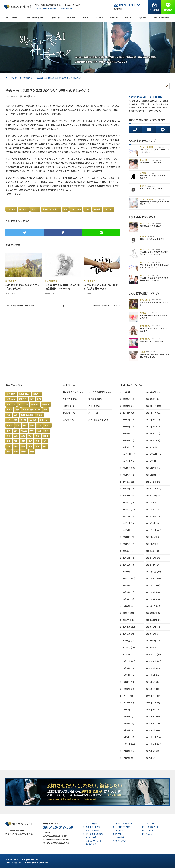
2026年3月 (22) (127, 399)
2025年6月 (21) (153, 427)
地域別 (85, 18)
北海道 (10, 425)
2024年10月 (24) (154, 454)
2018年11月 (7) (127, 703)
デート (9, 410)
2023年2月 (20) (153, 523)
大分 (9, 452)
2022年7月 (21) (127, 551)
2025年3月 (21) (127, 441)
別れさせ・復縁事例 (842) (100, 392)
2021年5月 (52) (127, 599)
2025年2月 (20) (153, 441)
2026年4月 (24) (153, 392)
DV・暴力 (97, 209)
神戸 (30, 436)
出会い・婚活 (76, 209)
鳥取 (23, 441)
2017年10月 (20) (153, 744)
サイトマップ (120, 841)
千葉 (32, 425)
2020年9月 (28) (128, 627)
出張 (39, 399)
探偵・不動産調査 (161, 18)
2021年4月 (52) (153, 599)
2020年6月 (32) (153, 634)
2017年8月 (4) (152, 751)
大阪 (16, 436)
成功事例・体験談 (92, 827)
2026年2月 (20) (153, 399)
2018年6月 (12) (153, 717)
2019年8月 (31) (153, 668)
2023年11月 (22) (128, 496)
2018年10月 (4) (153, 703)
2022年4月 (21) (153, 558)
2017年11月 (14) (127, 744)
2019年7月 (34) (127, 675)
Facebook (149, 831)
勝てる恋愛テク (13, 18)
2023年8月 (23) (153, 503)
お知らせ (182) (69, 413)
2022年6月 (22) (153, 551)
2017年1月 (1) (152, 758)
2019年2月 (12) (153, 689)
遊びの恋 (35, 209)
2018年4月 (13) (153, 724)
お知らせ (114, 18)
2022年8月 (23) (153, 544)
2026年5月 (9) (127, 392)
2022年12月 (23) (153, 530)
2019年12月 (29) (153, 655)
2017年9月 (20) (127, 751)
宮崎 (16, 452)
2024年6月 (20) (153, 468)
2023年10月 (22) (153, 496)
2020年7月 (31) (127, 634)
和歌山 (46, 436)
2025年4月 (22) (153, 434)
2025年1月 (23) (127, 447)
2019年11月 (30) (128, 661)
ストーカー (108, 209)
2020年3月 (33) (127, 648)
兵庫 (23, 436)
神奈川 (47, 425)
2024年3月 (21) (127, 482)
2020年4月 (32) (153, 641)
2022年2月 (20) (153, 565)
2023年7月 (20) (127, 510)
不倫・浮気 (11, 404)
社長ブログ (148, 824)
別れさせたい (24, 394)
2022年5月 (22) (127, 558)
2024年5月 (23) (127, 475)
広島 (16, 441)
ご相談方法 (55, 18)
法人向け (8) (68, 420)
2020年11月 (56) (128, 620)
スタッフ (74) (94, 406)
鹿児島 (24, 452)
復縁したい (11, 209)
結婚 (9, 415)
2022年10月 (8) (153, 537)
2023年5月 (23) (127, 517)
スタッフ (99, 18)
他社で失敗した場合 (93, 834)
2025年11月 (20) (128, 413)
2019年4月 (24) (153, 682)
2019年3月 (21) (127, 689)
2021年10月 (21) (153, 579)
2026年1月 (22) (127, 406)
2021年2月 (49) (153, 606)
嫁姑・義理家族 (27, 415)
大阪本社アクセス (122, 827)
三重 (39, 431)
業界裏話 (71, 18)
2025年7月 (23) (127, 427)
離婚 (17, 410)
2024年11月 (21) (128, 454)
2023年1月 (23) (127, 530)
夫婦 (16, 415)
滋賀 (47, 431)
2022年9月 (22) (127, 544)
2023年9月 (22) (127, 503)
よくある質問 (90, 844)
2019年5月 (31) (127, 682)
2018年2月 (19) (153, 731)
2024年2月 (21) (153, 482)
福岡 (38, 447)
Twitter (148, 834)
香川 (9, 447)
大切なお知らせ (91, 831)
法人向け (143, 18)
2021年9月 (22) (127, 586)
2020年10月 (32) (154, 620)
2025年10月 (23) (153, 413)
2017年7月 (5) (127, 758)
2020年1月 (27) (127, 655)
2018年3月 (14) (127, 731)
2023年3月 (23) (127, 523)
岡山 (9, 441)
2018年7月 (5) (127, 717)
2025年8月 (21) (153, 420)
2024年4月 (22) (153, 475)
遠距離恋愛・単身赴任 (51, 209)
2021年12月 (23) (153, 572)
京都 (9, 436)
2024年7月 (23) (127, 468)
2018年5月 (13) (127, 724)
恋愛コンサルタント (93, 841)
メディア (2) (93, 413)
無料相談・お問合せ (123, 824)
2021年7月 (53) (127, 592)
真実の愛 (46, 404)
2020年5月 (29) (127, 641)
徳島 (38, 441)
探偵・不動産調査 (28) (98, 420)
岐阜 (32, 431)
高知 (23, 447)
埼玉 (25, 425)
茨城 (39, 425)
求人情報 (118, 834)
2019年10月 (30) (153, 661)
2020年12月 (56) (153, 613)
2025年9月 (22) (127, 420)
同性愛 (87, 209)
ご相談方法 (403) (71, 399)
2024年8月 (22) (153, 461)
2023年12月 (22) (153, 489)
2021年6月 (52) (153, 592)
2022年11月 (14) (128, 537)
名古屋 (24, 431)
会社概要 (118, 831)
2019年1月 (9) (127, 696)
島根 (30, 441)
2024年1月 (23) (127, 489)
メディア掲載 (90, 838)
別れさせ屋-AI (91, 824)
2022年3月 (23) (127, 565)
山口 (45, 441)
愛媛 (16, 447)
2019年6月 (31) (153, 675)
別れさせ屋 (11, 394)
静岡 (9, 431)
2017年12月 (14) (153, 737)
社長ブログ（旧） (151, 827)
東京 (18, 425)
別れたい (37, 394)
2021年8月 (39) (153, 586)
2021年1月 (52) (127, 613)
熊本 (30, 447)
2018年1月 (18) (127, 737)
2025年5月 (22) (127, 434)
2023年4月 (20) (153, 517)
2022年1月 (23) (127, 572)
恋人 (65, 209)
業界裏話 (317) (95, 399)
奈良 (38, 436)
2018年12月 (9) (153, 696)
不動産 (40, 415)
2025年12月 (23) (153, 406)
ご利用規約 (119, 838)
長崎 (45, 447)
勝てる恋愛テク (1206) (73, 392)
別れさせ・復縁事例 (35, 18)
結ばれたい (24, 209)
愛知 (16, 431)
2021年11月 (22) (128, 579)
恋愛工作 (23, 399)
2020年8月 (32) (153, 627)
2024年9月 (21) (127, 461)
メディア (128, 18)
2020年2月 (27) (153, 648)
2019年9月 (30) (127, 668)
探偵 (32, 399)
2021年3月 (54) (127, 606)
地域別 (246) (69, 406)
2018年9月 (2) (127, 710)
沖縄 (32, 452)
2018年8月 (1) (152, 710)
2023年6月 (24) (153, 510)
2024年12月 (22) (153, 447)
